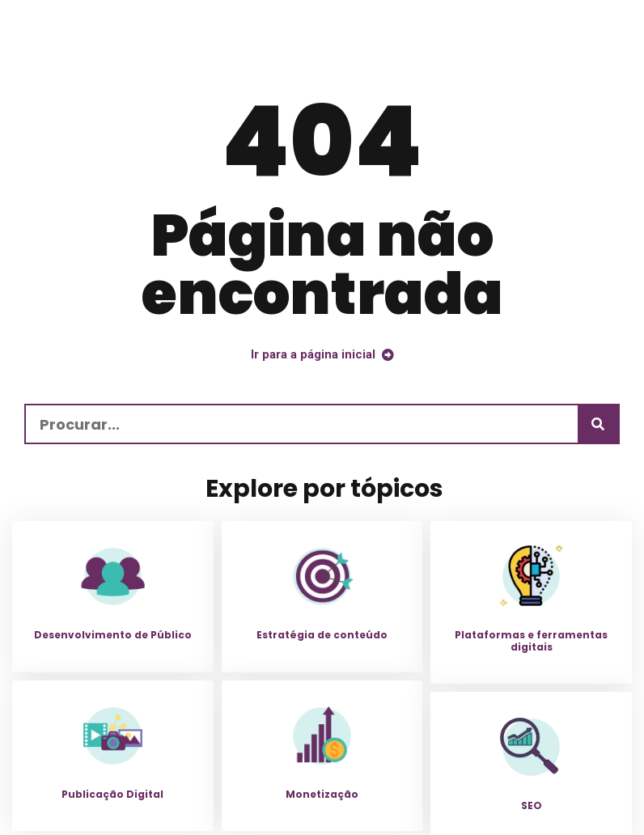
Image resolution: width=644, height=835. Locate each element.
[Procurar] (598, 424)
